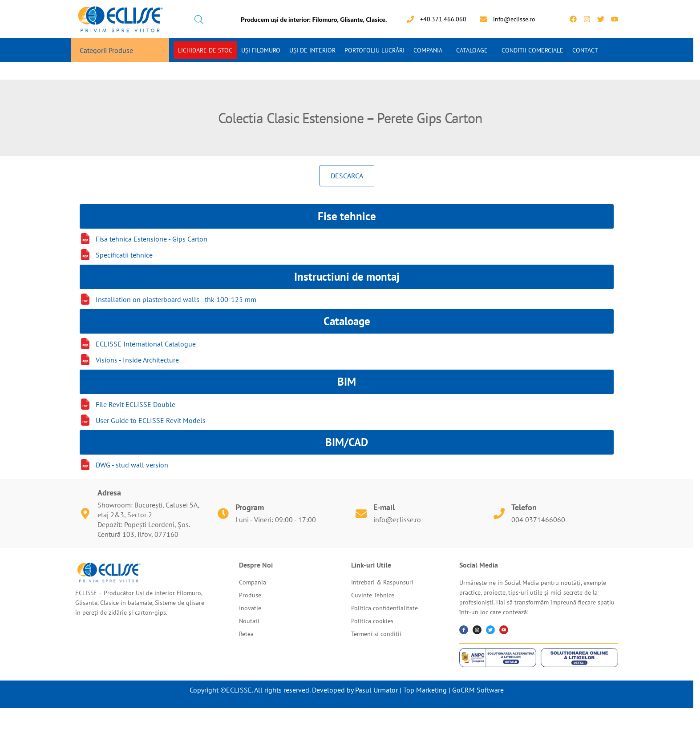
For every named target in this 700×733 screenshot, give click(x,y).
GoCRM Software (478, 690)
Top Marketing (425, 690)
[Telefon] (499, 514)
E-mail (384, 507)
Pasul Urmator (376, 690)
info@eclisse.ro (397, 520)
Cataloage (472, 50)
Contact (585, 50)
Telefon (524, 507)
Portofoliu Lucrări (374, 50)
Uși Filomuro (261, 50)
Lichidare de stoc (205, 50)
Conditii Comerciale (532, 50)
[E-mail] (361, 514)
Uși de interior (312, 50)
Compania (428, 50)
